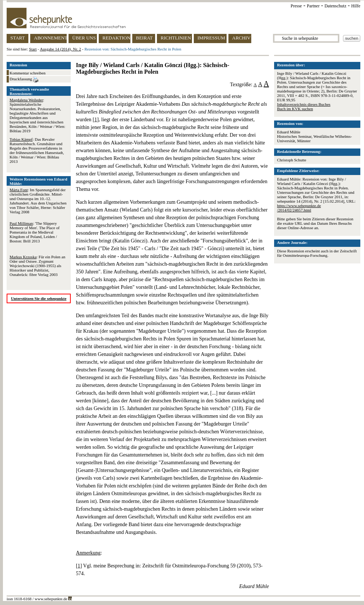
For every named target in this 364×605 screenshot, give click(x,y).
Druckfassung (24, 80)
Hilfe (356, 6)
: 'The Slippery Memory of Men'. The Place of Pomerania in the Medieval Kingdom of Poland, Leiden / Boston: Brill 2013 (35, 232)
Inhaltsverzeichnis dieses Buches (304, 104)
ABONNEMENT (50, 38)
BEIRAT (144, 38)
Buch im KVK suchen (295, 109)
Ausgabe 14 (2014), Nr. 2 (60, 49)
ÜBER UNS (84, 38)
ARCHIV (241, 38)
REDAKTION (116, 38)
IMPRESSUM (211, 38)
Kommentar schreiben (27, 73)
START (17, 38)
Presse (296, 6)
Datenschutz (335, 6)
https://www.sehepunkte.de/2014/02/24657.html (299, 208)
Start (33, 49)
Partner (313, 6)
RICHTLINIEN (176, 38)
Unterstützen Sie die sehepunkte (39, 298)
